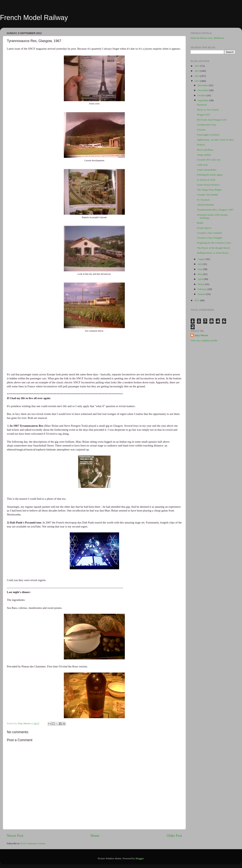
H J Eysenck (204, 200)
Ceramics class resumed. (210, 233)
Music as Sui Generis (208, 110)
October (202, 95)
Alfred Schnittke (206, 205)
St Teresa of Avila (206, 180)
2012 (197, 81)
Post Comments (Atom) (33, 843)
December (203, 85)
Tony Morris (201, 335)
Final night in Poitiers (208, 135)
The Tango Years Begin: (209, 190)
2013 (197, 76)
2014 (197, 71)
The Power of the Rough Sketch (214, 248)
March (201, 284)
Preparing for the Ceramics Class (214, 243)
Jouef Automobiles (207, 170)
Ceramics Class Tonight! (210, 238)
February (203, 289)
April (201, 279)
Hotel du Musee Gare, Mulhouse (207, 38)
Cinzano (201, 130)
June (200, 269)
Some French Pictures (208, 185)
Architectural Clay (207, 125)
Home (95, 836)
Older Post (174, 836)
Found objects (204, 228)
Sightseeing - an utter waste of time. (216, 140)
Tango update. (204, 155)
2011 (197, 300)
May (200, 274)
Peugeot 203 (203, 115)
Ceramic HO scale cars (209, 160)
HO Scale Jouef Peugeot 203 (212, 120)
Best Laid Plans (205, 150)
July (200, 264)
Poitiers (201, 145)
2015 (197, 66)
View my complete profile (204, 340)
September (203, 100)
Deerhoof (202, 105)
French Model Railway (34, 18)
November (203, 90)
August (202, 259)
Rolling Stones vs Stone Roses (213, 253)
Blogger (140, 858)
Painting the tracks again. (210, 175)
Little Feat (202, 165)
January (202, 294)
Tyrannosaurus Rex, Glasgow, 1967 (215, 210)
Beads (200, 223)
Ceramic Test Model (208, 195)
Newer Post (15, 836)
